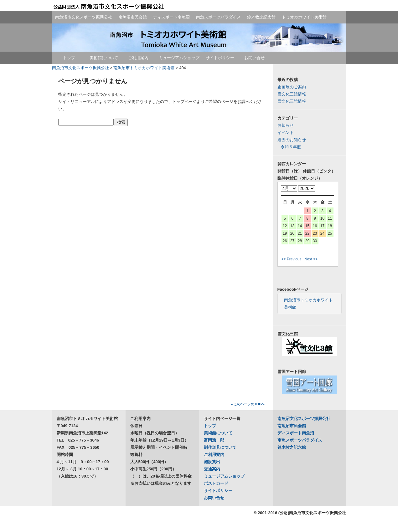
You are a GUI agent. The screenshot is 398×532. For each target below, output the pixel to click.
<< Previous (292, 259)
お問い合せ (254, 58)
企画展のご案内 (292, 87)
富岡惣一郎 (214, 440)
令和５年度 (291, 147)
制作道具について (220, 447)
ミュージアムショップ (179, 58)
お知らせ (286, 125)
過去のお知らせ (292, 140)
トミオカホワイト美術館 (304, 17)
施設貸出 (212, 462)
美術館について (104, 58)
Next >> (311, 259)
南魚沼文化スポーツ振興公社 (304, 419)
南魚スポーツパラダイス (218, 17)
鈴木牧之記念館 (261, 17)
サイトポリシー (220, 58)
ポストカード (216, 483)
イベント (286, 133)
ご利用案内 (138, 58)
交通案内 (212, 469)
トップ (69, 58)
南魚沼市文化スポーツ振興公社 (84, 17)
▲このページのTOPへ (247, 404)
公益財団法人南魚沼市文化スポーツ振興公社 (108, 6)
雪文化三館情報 (292, 94)
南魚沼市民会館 (133, 17)
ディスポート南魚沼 (171, 17)
